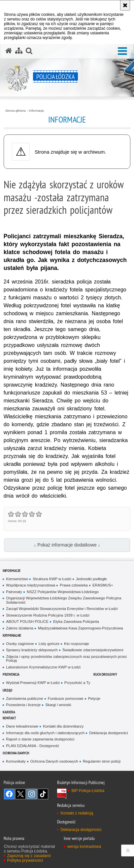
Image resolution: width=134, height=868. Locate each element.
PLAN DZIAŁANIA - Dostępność (33, 746)
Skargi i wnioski (58, 705)
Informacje (36, 111)
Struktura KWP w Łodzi (52, 579)
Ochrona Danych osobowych (54, 761)
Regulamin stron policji (102, 761)
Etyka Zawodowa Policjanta (76, 622)
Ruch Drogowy (105, 674)
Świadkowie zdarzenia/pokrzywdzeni (93, 650)
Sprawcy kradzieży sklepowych (32, 650)
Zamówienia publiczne (24, 698)
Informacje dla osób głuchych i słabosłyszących (45, 733)
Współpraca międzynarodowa (31, 585)
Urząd (7, 690)
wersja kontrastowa (84, 847)
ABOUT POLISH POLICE (27, 622)
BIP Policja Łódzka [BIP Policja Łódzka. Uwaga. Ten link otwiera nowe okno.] (88, 791)
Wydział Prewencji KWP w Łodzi (33, 683)
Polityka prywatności (25, 860)
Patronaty (14, 592)
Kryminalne (12, 635)
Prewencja (11, 674)
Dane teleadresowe (22, 726)
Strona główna (16, 111)
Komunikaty (16, 761)
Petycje (94, 698)
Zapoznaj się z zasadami (29, 856)
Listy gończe (49, 644)
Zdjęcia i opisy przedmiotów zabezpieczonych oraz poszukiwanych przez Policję (66, 659)
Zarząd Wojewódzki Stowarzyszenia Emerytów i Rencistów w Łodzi (62, 609)
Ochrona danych (16, 753)
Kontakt (9, 718)
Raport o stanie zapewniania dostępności (40, 739)
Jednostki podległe (91, 579)
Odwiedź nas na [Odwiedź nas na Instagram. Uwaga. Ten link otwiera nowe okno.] (32, 794)
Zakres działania (20, 628)
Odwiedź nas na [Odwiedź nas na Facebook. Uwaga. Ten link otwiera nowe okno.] (9, 794)
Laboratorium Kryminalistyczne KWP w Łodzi (43, 667)
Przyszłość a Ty (77, 683)
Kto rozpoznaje (77, 644)
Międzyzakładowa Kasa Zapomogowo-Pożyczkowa (81, 628)
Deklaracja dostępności (108, 733)
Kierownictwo (17, 579)
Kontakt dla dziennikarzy (63, 726)
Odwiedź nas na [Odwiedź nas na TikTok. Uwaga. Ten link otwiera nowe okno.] (43, 794)
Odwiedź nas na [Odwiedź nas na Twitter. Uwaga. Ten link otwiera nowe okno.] (20, 794)
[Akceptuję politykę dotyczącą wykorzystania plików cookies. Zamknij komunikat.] (125, 5)
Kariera (9, 712)
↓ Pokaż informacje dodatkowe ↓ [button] (67, 545)
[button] (122, 51)
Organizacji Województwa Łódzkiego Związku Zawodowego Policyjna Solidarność (64, 600)
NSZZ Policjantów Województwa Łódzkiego (63, 592)
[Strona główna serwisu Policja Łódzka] (9, 51)
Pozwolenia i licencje (23, 705)
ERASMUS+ (103, 585)
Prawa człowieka (74, 585)
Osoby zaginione (20, 644)
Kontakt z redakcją (77, 813)
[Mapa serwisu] (19, 51)
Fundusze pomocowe (66, 698)
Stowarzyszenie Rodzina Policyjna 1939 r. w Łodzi (48, 615)
